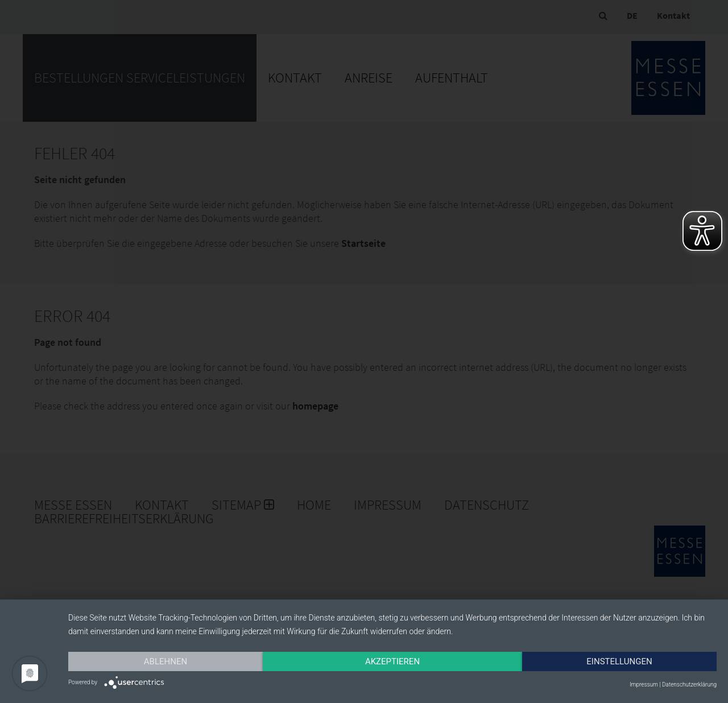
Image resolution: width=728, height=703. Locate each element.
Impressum (644, 685)
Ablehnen (166, 661)
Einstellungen (619, 661)
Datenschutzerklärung (689, 685)
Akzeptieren (392, 661)
